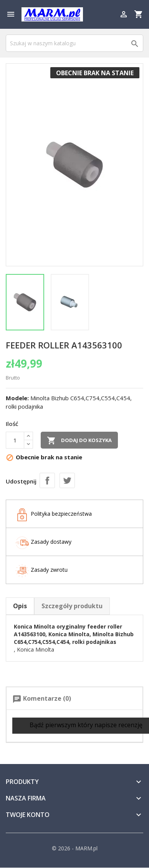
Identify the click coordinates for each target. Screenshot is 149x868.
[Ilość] (15, 440)
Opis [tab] (20, 606)
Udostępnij (47, 480)
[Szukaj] (74, 43)
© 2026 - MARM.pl (75, 848)
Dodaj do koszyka (79, 441)
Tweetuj (67, 480)
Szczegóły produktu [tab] (72, 606)
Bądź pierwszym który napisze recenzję (81, 725)
